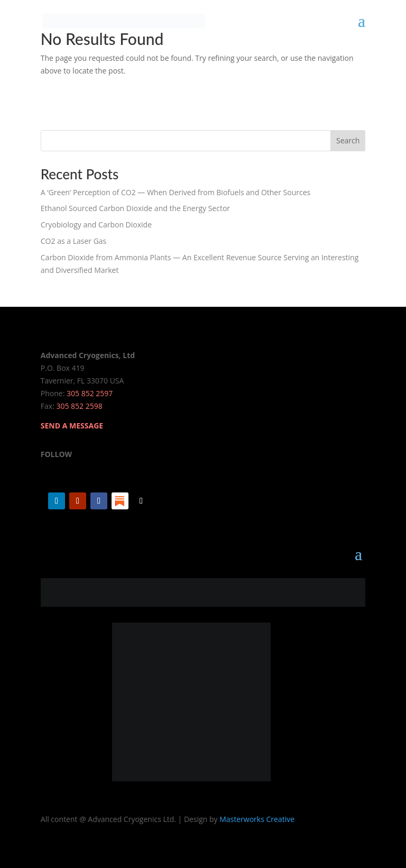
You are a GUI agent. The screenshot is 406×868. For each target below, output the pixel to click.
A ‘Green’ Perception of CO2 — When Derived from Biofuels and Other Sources (176, 192)
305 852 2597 (90, 393)
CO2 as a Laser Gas (73, 241)
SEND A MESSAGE (72, 426)
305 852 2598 (79, 406)
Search (348, 140)
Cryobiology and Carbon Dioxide (96, 225)
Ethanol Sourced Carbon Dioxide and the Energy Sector (135, 208)
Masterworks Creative (257, 819)
